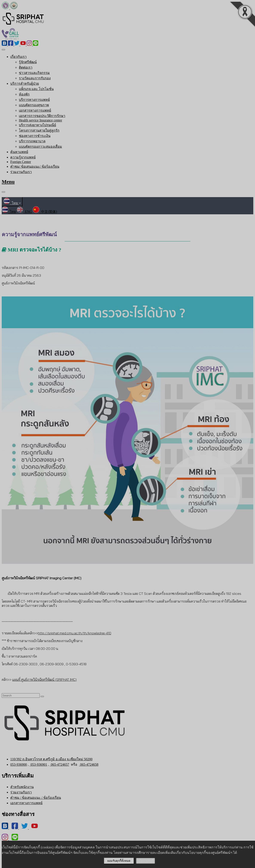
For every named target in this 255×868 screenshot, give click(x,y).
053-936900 (19, 764)
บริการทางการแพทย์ (34, 100)
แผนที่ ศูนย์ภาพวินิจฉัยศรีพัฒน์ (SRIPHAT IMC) (44, 679)
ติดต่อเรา (26, 67)
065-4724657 (59, 764)
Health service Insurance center (40, 120)
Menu (8, 182)
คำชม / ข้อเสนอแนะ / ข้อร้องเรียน (36, 798)
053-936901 (38, 764)
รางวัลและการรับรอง (35, 78)
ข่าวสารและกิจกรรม (34, 73)
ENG (24, 212)
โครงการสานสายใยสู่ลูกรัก (39, 130)
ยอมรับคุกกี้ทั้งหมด (119, 861)
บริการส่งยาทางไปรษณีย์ (37, 125)
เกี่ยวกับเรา (18, 57)
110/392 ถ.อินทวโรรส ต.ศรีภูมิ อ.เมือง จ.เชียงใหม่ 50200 (51, 759)
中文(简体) (45, 212)
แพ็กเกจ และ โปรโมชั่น (36, 89)
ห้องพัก (24, 94)
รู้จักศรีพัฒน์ (28, 62)
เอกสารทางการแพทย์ (35, 110)
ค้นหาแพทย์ (19, 152)
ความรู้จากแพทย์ (23, 157)
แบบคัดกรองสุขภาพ (34, 105)
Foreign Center (21, 162)
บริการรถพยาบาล (32, 141)
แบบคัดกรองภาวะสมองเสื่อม (40, 146)
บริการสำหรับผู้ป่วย (25, 84)
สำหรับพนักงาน (22, 787)
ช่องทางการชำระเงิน (35, 136)
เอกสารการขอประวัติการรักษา (42, 116)
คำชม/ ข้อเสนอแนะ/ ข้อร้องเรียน (35, 166)
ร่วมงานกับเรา (21, 172)
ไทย (12, 203)
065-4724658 (89, 764)
